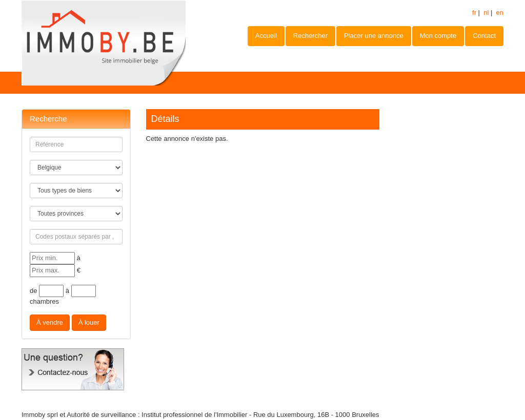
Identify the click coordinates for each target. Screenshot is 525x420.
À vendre (50, 322)
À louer (89, 322)
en (500, 13)
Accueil (266, 36)
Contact (484, 36)
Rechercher (310, 36)
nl (486, 13)
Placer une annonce (374, 36)
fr (474, 13)
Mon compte (438, 36)
